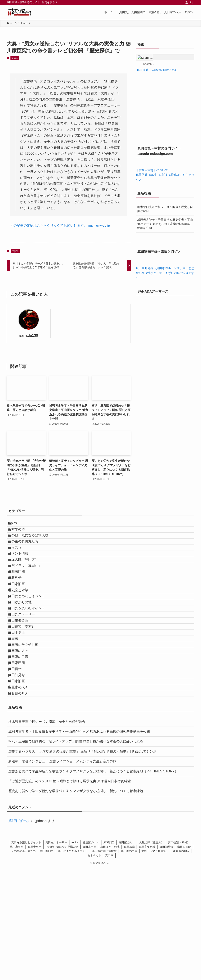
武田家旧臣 (21, 624)
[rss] (186, 2)
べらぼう (19, 565)
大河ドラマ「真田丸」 (29, 594)
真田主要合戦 (23, 684)
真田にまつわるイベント (31, 644)
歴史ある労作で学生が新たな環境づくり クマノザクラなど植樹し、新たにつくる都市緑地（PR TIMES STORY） (93, 883)
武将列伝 (19, 614)
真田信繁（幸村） (26, 694)
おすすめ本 (21, 535)
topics (15, 58)
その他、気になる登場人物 (33, 545)
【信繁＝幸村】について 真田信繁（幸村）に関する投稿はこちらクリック (165, 175)
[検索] (192, 2)
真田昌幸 (19, 763)
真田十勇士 (21, 704)
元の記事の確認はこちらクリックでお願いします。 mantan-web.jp (60, 225)
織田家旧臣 (21, 783)
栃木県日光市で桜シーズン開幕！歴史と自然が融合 (165, 209)
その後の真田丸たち (28, 555)
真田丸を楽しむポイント (31, 664)
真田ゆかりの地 (24, 654)
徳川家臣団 (21, 604)
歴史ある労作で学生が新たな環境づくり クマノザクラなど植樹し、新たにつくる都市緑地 (76, 902)
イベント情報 (23, 575)
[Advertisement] (165, 110)
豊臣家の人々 (23, 793)
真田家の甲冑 (23, 743)
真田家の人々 (23, 733)
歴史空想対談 (23, 634)
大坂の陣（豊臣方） (28, 585)
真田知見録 (21, 773)
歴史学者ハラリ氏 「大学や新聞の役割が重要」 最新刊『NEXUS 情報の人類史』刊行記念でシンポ (82, 863)
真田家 (18, 713)
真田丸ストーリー (26, 674)
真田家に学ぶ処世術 (28, 723)
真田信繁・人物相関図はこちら (157, 70)
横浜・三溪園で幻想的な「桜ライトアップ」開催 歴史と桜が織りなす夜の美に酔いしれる (76, 853)
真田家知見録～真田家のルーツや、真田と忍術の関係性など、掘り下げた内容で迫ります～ (165, 273)
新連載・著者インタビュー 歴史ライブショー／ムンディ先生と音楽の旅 (62, 873)
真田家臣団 (21, 753)
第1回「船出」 (19, 932)
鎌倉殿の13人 (23, 803)
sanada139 (29, 335)
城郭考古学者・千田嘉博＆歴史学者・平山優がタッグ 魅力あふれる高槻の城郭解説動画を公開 (165, 224)
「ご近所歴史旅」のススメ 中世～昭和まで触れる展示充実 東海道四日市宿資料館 (70, 893)
